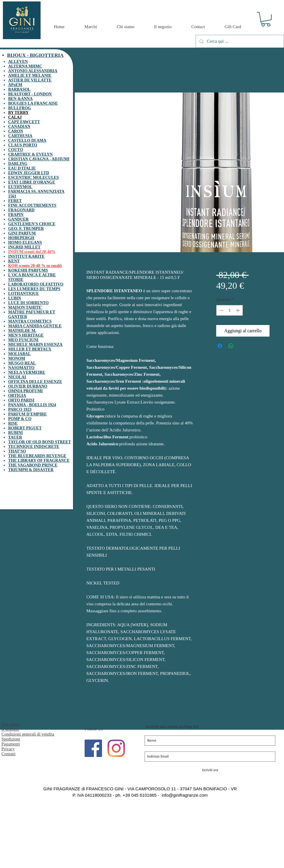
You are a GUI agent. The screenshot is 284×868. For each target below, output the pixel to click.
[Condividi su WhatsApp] (231, 346)
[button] (266, 19)
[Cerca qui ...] (239, 41)
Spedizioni (11, 739)
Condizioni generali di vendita (28, 734)
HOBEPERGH (21, 238)
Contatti (8, 754)
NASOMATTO (21, 368)
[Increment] (238, 310)
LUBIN (14, 298)
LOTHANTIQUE (23, 294)
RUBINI (16, 433)
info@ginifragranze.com (185, 795)
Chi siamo (10, 724)
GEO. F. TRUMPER (26, 229)
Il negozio (10, 729)
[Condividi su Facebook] (220, 346)
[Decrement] (221, 310)
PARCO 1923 (20, 410)
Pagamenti (11, 744)
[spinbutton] (230, 310)
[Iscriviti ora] (210, 770)
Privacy (8, 749)
